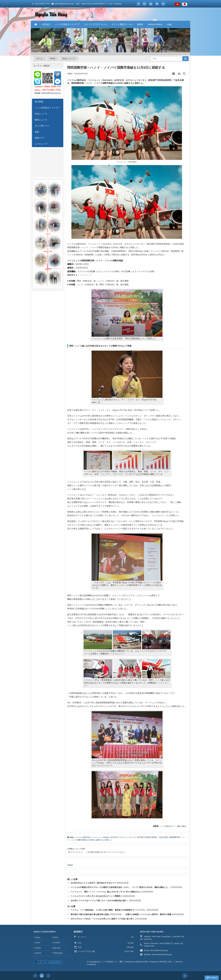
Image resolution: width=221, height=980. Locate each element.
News (56, 937)
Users (38, 943)
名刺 (37, 132)
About (38, 937)
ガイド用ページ (42, 126)
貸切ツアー (40, 138)
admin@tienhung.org (64, 4)
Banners (57, 948)
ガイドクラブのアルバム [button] (96, 24)
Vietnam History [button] (155, 24)
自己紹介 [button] (46, 24)
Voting (38, 948)
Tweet (70, 865)
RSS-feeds (58, 953)
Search (38, 953)
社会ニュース (41, 114)
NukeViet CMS (142, 962)
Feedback (212, 978)
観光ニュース (41, 120)
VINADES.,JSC (165, 962)
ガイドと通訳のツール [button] (122, 24)
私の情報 (39, 102)
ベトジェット (86, 275)
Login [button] (169, 24)
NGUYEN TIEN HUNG (152, 932)
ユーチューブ (41, 144)
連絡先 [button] (140, 24)
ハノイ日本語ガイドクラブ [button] (67, 24)
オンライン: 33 (54, 962)
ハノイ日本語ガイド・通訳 (112, 962)
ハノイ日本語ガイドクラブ (47, 108)
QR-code (40, 962)
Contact (57, 943)
